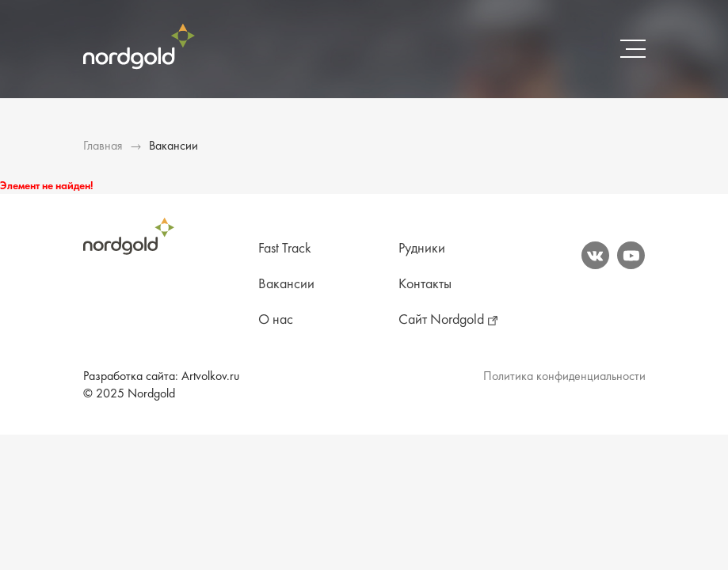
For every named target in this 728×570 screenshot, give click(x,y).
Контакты (425, 285)
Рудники (422, 249)
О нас (276, 320)
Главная (103, 146)
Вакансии (286, 285)
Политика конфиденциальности (564, 377)
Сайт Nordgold (441, 320)
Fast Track (285, 249)
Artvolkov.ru (210, 377)
